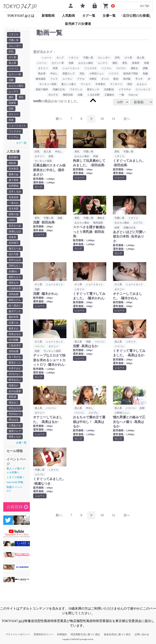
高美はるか (15, 334)
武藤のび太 (59, 89)
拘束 (11, 120)
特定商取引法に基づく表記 (85, 634)
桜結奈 (12, 163)
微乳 (11, 97)
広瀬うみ (14, 323)
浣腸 (80, 95)
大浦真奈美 (15, 288)
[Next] (127, 119)
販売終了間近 (131, 74)
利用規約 (62, 634)
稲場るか (14, 385)
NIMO (12, 220)
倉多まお (14, 328)
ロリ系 (12, 57)
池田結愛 (14, 351)
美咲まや (14, 283)
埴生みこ (14, 403)
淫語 (130, 84)
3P (149, 79)
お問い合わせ (142, 634)
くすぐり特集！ (16, 477)
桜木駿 (127, 79)
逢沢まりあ (15, 249)
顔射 (11, 109)
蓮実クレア (15, 431)
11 (113, 119)
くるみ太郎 (93, 95)
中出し (54, 74)
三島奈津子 (15, 346)
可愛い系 (14, 40)
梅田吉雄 (68, 95)
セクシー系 (15, 74)
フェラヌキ (15, 131)
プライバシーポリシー (18, 634)
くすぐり (14, 34)
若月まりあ (15, 226)
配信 (116, 79)
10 (102, 119)
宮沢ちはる (15, 260)
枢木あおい (15, 380)
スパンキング (143, 89)
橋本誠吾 (41, 79)
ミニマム (14, 137)
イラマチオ (125, 89)
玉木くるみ (15, 192)
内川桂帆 (14, 340)
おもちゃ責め (16, 86)
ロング (60, 58)
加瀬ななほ (15, 231)
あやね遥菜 (15, 391)
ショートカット (17, 126)
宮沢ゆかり (15, 414)
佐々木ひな (15, 357)
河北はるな (15, 408)
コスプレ (121, 68)
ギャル (105, 79)
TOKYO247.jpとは (21, 16)
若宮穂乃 (14, 243)
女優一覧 (109, 16)
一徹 (121, 95)
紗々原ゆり (15, 306)
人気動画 (68, 16)
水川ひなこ (15, 374)
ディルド (86, 84)
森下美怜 (14, 180)
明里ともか (15, 437)
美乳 (21, 97)
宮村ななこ (15, 266)
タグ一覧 (89, 16)
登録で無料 (42, 89)
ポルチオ (53, 95)
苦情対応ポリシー (43, 634)
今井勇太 (100, 84)
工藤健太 (109, 95)
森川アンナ (15, 311)
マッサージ (116, 84)
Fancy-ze (133, 95)
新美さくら (15, 363)
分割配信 (109, 89)
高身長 (12, 103)
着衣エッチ (93, 89)
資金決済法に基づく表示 (117, 634)
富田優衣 (14, 157)
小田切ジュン (97, 74)
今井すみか (15, 368)
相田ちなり (15, 277)
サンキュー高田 (48, 84)
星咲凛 (12, 397)
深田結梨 (14, 294)
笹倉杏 (12, 237)
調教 (145, 68)
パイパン (14, 69)
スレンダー (15, 46)
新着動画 (48, 16)
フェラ (54, 79)
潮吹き (134, 68)
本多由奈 (14, 197)
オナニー (14, 114)
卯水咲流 (14, 169)
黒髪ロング (69, 74)
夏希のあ (14, 174)
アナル (81, 79)
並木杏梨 (14, 209)
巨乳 (11, 52)
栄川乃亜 (14, 254)
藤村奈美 (14, 317)
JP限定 (93, 79)
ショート (47, 58)
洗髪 (11, 80)
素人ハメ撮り (69, 84)
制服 (145, 74)
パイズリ (114, 74)
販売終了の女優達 (78, 24)
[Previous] (59, 119)
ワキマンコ (76, 89)
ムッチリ (14, 91)
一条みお (14, 203)
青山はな (14, 420)
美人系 (12, 63)
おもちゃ (142, 84)
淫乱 (82, 74)
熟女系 (42, 74)
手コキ (139, 79)
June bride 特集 (15, 482)
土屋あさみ (15, 425)
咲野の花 (14, 214)
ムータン (67, 79)
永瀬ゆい (14, 271)
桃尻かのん (15, 300)
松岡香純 (14, 186)
